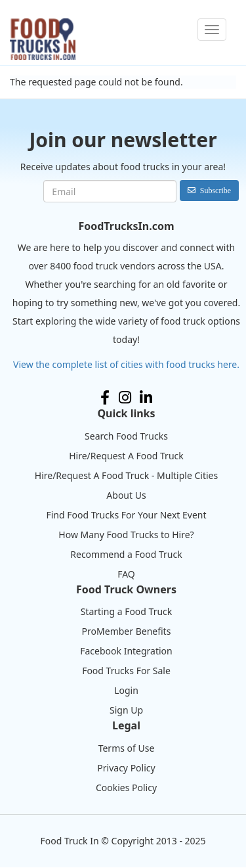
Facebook (105, 398)
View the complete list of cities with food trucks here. (126, 364)
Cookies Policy (126, 788)
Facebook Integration (126, 651)
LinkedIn (146, 398)
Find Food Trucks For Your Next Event (126, 515)
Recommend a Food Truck (126, 554)
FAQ (126, 574)
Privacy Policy (126, 768)
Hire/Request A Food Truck (126, 456)
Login (126, 690)
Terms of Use (127, 748)
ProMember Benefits (127, 631)
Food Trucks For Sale (126, 671)
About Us (126, 495)
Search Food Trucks (126, 436)
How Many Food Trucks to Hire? (126, 535)
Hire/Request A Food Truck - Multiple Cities (126, 475)
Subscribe (215, 190)
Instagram (125, 398)
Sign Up (126, 710)
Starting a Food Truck (127, 611)
